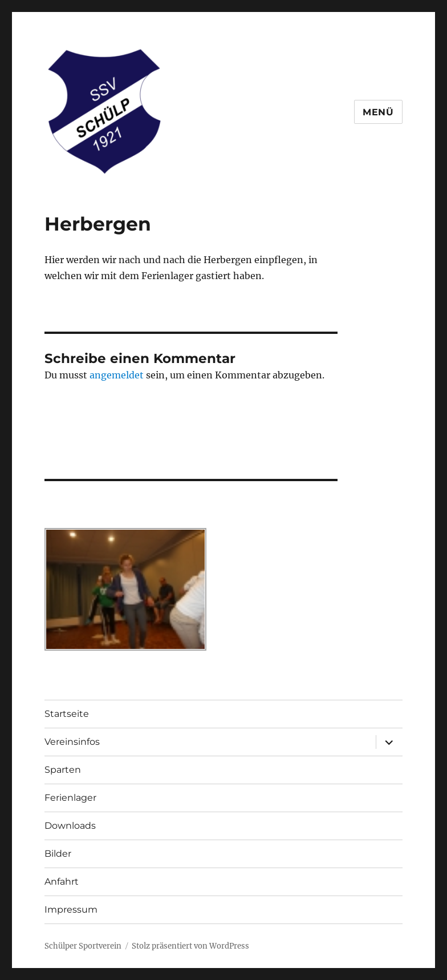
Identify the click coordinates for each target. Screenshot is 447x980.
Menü (378, 112)
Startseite (67, 714)
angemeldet (117, 375)
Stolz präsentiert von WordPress (190, 946)
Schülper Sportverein (83, 946)
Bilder (58, 854)
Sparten (63, 770)
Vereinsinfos (72, 742)
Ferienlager (70, 798)
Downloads (70, 826)
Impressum (71, 910)
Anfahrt (62, 882)
